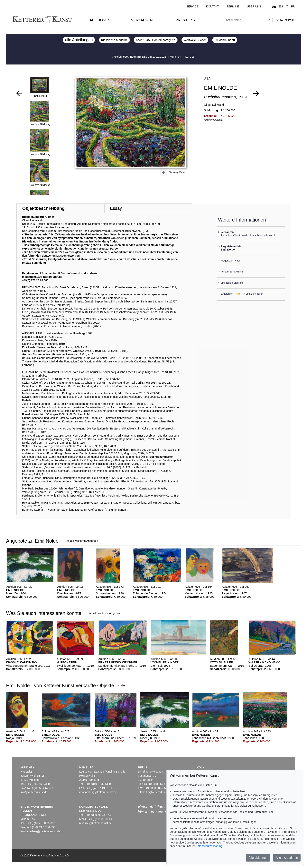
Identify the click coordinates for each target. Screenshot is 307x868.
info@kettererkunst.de (34, 792)
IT (287, 6)
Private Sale (188, 20)
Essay (116, 208)
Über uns (254, 6)
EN (281, 6)
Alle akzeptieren (287, 858)
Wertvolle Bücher (195, 40)
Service (192, 6)
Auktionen (100, 20)
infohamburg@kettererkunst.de (98, 792)
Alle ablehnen (258, 858)
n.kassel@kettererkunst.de (96, 823)
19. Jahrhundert (225, 40)
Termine (233, 6)
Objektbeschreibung (43, 208)
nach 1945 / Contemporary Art (156, 40)
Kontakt (213, 6)
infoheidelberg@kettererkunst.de (40, 831)
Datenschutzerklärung (209, 846)
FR (293, 6)
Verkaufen (142, 20)
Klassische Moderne (114, 40)
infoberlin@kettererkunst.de (155, 792)
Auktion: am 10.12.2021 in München (147, 57)
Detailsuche (285, 20)
